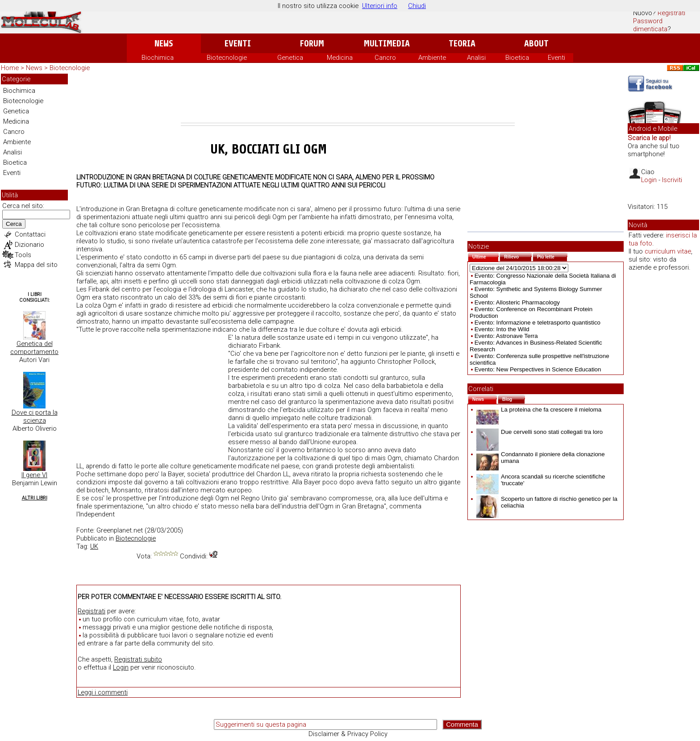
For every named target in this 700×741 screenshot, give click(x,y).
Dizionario (29, 245)
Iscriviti (672, 180)
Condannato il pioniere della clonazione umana (541, 458)
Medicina (340, 58)
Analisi (476, 58)
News (164, 44)
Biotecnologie (227, 58)
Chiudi (417, 6)
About (536, 44)
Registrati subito (138, 659)
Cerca (14, 224)
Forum (312, 44)
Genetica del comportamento (34, 348)
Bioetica (517, 58)
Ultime (485, 256)
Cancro (385, 58)
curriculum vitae (668, 251)
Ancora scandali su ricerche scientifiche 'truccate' (541, 480)
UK (94, 546)
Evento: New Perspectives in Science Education (538, 369)
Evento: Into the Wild (502, 329)
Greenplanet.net (120, 530)
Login (121, 667)
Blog (514, 398)
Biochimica (158, 58)
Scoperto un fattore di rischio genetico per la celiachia (547, 502)
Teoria (462, 44)
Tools (23, 255)
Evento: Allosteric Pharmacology (517, 302)
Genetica (290, 58)
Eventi (238, 44)
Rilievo (518, 256)
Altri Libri (35, 498)
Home (10, 68)
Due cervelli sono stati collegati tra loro (540, 432)
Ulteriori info (380, 6)
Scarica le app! (649, 138)
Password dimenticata (650, 25)
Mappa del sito (36, 265)
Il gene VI (34, 475)
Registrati (671, 13)
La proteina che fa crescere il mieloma (539, 410)
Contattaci (30, 234)
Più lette (552, 256)
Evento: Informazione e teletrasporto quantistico (537, 323)
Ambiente (432, 58)
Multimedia (387, 44)
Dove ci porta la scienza (35, 416)
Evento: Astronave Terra (506, 336)
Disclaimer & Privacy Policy (348, 734)
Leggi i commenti (103, 692)
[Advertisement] (348, 98)
